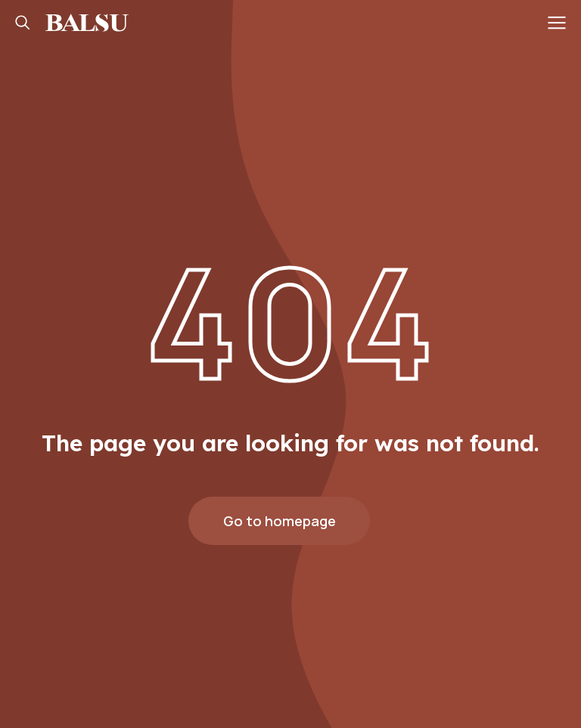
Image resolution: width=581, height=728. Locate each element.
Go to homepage (280, 521)
